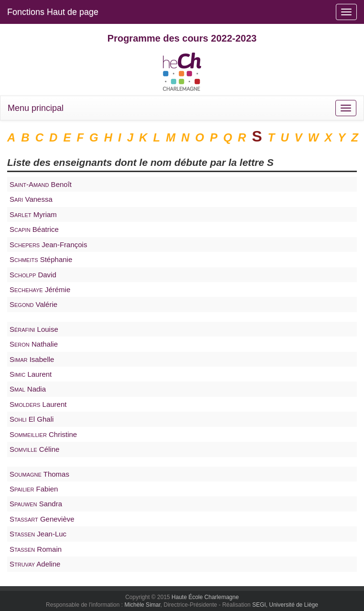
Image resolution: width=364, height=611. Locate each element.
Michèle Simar (142, 605)
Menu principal (36, 108)
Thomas (39, 474)
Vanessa (31, 199)
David (33, 275)
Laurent (31, 374)
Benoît (41, 184)
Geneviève (42, 519)
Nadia (28, 389)
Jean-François (48, 245)
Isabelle (32, 359)
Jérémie (40, 289)
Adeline (35, 564)
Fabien (34, 489)
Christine (43, 434)
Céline (34, 449)
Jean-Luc (38, 534)
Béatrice (34, 229)
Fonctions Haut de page (53, 12)
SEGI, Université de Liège (285, 605)
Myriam (33, 214)
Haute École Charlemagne (205, 597)
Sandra (36, 504)
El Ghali (32, 419)
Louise (34, 329)
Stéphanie (41, 259)
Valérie (33, 304)
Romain (36, 549)
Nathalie (34, 344)
